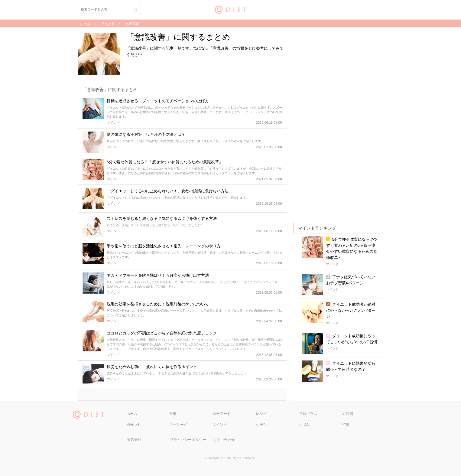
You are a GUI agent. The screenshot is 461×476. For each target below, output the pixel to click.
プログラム (308, 414)
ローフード (222, 414)
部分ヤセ (134, 425)
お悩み (304, 425)
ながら (261, 425)
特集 (346, 425)
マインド (220, 425)
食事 (173, 414)
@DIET (230, 9)
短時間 (348, 414)
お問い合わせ (224, 440)
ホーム (132, 414)
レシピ (261, 414)
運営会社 (134, 440)
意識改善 (132, 23)
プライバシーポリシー (188, 440)
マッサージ (178, 425)
